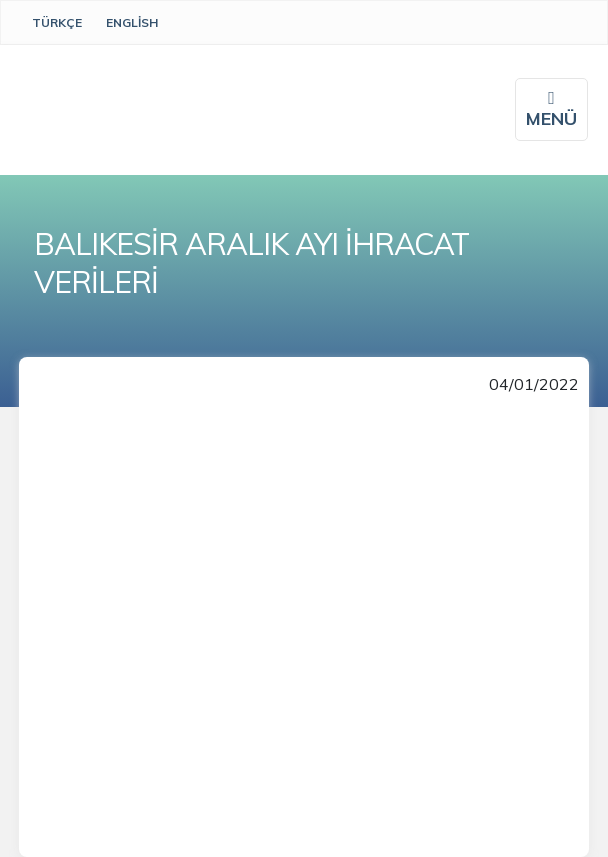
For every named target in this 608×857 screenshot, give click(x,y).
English (132, 22)
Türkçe (57, 22)
